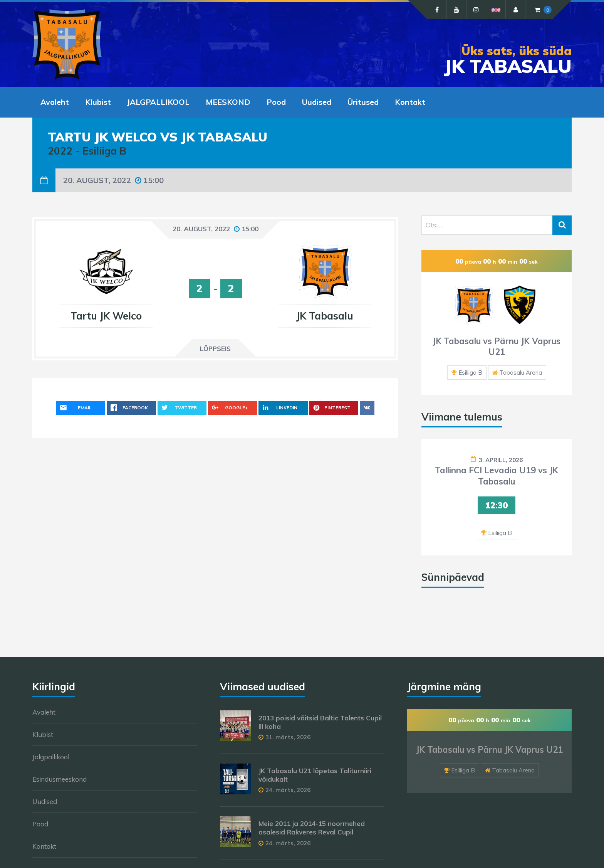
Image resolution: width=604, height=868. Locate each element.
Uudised (317, 102)
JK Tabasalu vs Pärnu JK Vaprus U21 (497, 347)
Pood (276, 102)
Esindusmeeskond (60, 779)
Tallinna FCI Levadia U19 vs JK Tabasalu (497, 476)
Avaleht (55, 102)
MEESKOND (228, 102)
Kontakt (410, 102)
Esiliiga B (470, 373)
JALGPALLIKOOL (158, 102)
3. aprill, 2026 (501, 460)
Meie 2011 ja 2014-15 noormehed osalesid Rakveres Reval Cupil (312, 828)
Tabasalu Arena (521, 373)
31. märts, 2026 (288, 737)
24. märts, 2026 (288, 790)
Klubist (98, 102)
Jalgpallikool (51, 757)
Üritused (363, 102)
